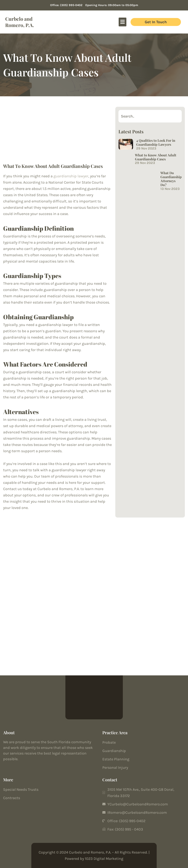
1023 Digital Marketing (104, 859)
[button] (123, 22)
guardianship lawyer (71, 176)
